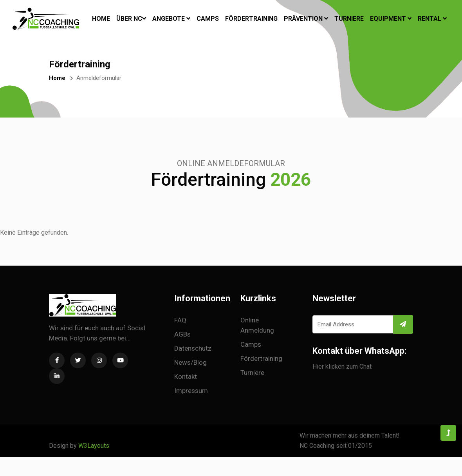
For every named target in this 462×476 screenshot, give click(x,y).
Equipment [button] (391, 19)
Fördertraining (251, 19)
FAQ (180, 320)
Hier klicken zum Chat (342, 367)
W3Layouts (94, 446)
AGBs (182, 334)
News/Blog (190, 362)
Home (101, 18)
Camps (208, 19)
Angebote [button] (171, 19)
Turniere (349, 19)
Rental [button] (432, 19)
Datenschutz (193, 348)
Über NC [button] (131, 19)
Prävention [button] (306, 19)
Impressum (191, 391)
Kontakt (186, 376)
